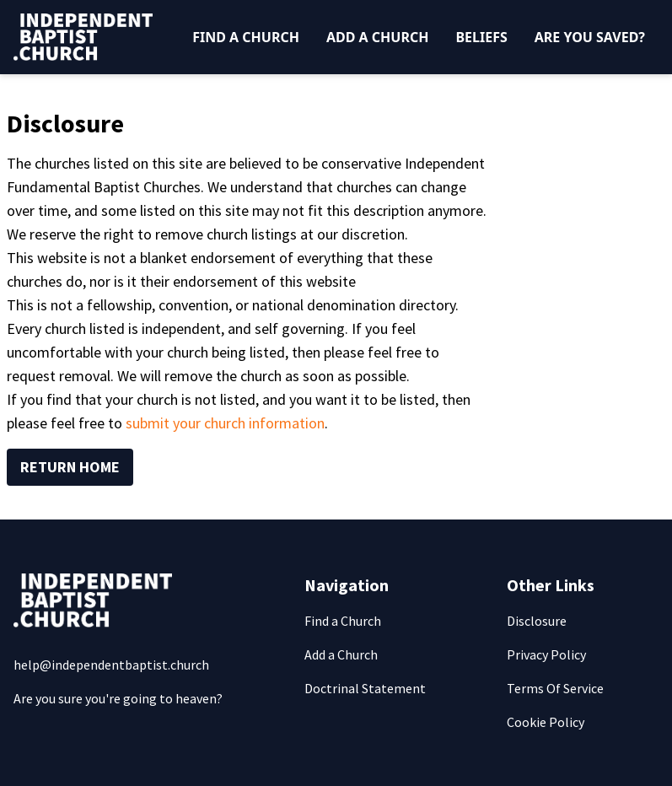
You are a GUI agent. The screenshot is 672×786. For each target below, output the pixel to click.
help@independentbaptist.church (111, 665)
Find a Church (246, 37)
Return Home (70, 467)
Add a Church (378, 37)
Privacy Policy (546, 654)
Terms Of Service (555, 688)
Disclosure (537, 621)
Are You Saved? (590, 37)
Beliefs (481, 37)
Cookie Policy (546, 722)
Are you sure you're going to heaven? (118, 698)
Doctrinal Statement (365, 688)
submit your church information (225, 423)
